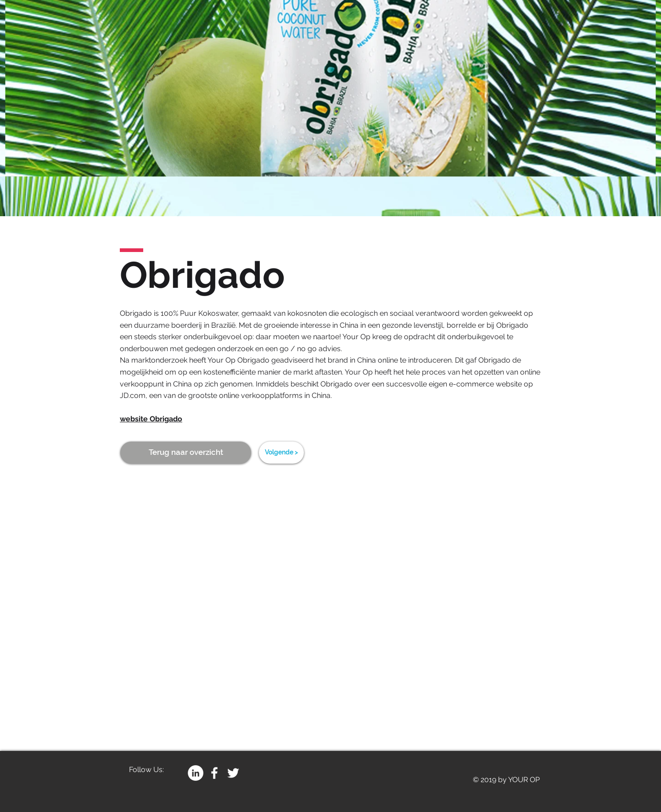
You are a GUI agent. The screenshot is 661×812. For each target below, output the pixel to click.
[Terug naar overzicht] (186, 453)
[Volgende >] (281, 453)
